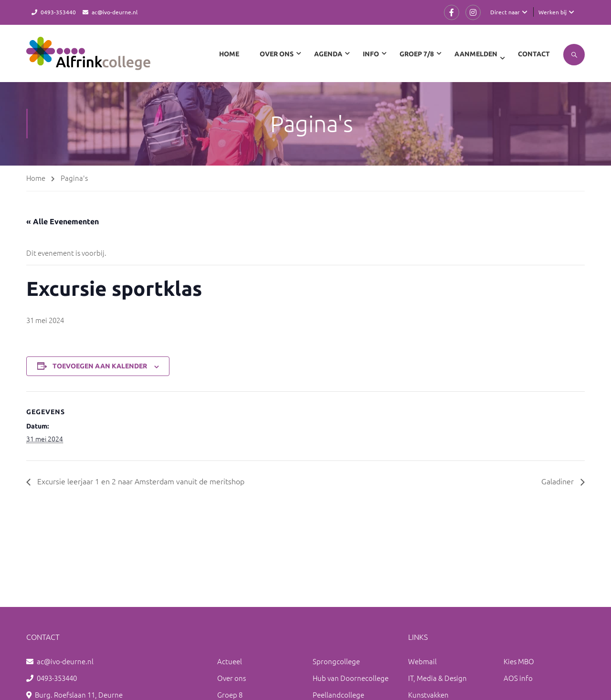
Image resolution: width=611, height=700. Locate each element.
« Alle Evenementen (63, 221)
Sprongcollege (336, 661)
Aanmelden (476, 54)
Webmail (422, 661)
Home (229, 54)
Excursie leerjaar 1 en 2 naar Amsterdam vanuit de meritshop (140, 481)
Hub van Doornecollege (351, 678)
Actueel (230, 661)
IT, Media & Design (437, 678)
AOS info (518, 678)
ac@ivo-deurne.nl (115, 12)
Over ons (232, 678)
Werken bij (553, 12)
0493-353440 (58, 12)
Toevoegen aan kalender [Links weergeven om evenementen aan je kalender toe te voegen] (100, 366)
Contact (534, 54)
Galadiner (558, 481)
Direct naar (505, 12)
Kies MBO (519, 661)
